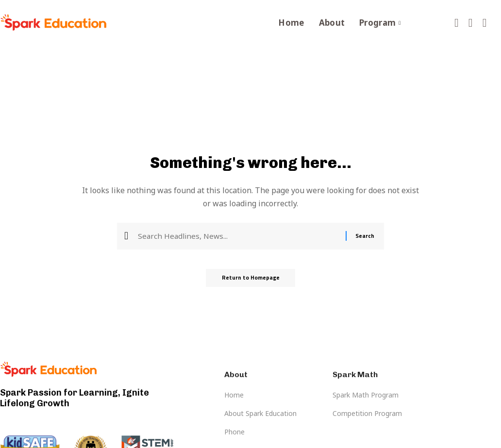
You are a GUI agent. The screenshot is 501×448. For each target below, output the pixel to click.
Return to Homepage (251, 279)
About (332, 23)
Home (291, 23)
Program (380, 23)
